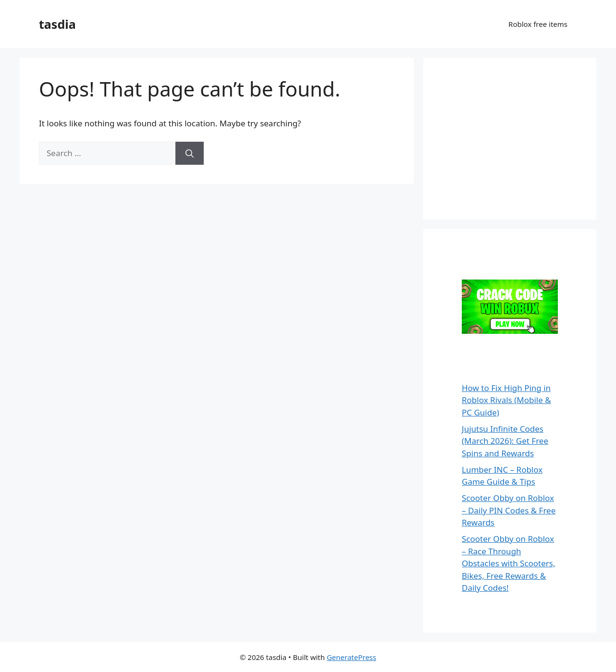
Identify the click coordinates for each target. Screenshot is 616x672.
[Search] (190, 153)
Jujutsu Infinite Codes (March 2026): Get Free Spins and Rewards (505, 441)
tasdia (57, 24)
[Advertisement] (515, 137)
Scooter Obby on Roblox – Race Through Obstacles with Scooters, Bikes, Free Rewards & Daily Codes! (509, 563)
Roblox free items (538, 24)
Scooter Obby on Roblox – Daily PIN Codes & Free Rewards (509, 510)
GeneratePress (351, 657)
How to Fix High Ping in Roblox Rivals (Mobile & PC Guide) (506, 400)
